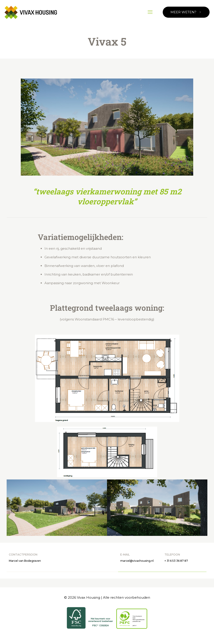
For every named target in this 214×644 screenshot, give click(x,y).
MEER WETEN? (186, 12)
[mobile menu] (150, 12)
